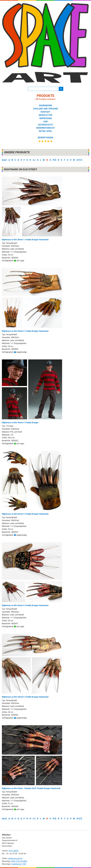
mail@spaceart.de (15, 858)
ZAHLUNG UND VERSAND (45, 109)
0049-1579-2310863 (19, 861)
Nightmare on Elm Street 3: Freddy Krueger (32, 392)
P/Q (55, 160)
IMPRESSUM (45, 118)
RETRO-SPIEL (45, 131)
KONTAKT (45, 112)
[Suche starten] (61, 89)
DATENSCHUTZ (46, 125)
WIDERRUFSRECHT (46, 128)
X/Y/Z (79, 160)
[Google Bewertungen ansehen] (45, 140)
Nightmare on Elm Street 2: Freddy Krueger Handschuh (32, 300)
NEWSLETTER (46, 115)
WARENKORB (46, 106)
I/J (34, 160)
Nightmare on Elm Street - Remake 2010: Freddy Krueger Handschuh (32, 757)
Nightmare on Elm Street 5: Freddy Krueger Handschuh (32, 666)
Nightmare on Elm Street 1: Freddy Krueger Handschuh (32, 209)
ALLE (4, 160)
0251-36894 (14, 851)
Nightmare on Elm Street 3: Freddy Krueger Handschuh (32, 483)
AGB (45, 122)
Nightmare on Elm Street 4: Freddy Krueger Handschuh (32, 574)
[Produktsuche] (43, 89)
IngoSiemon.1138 (19, 864)
